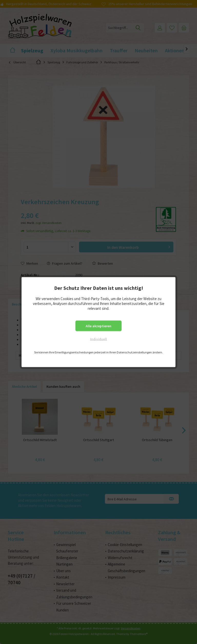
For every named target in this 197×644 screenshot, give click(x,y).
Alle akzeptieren (98, 326)
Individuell (98, 339)
